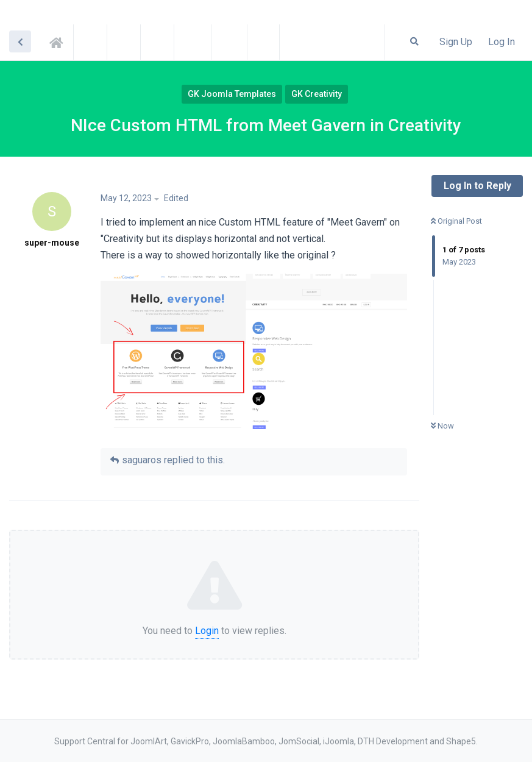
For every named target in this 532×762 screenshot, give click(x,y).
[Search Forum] (414, 41)
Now (442, 426)
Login (207, 631)
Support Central (60, 41)
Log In (502, 42)
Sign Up (456, 42)
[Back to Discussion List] (20, 41)
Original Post (456, 221)
